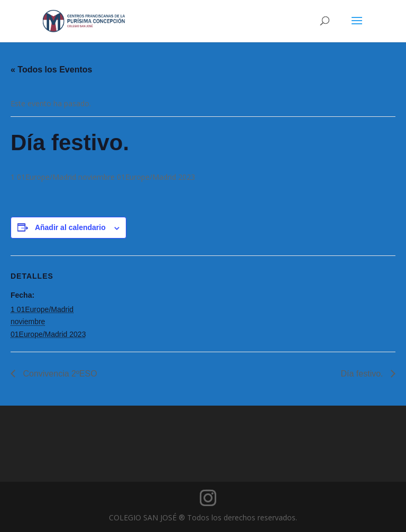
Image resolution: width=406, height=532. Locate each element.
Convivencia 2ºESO (59, 374)
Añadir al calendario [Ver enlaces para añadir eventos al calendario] (70, 227)
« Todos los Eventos (51, 70)
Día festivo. (363, 374)
